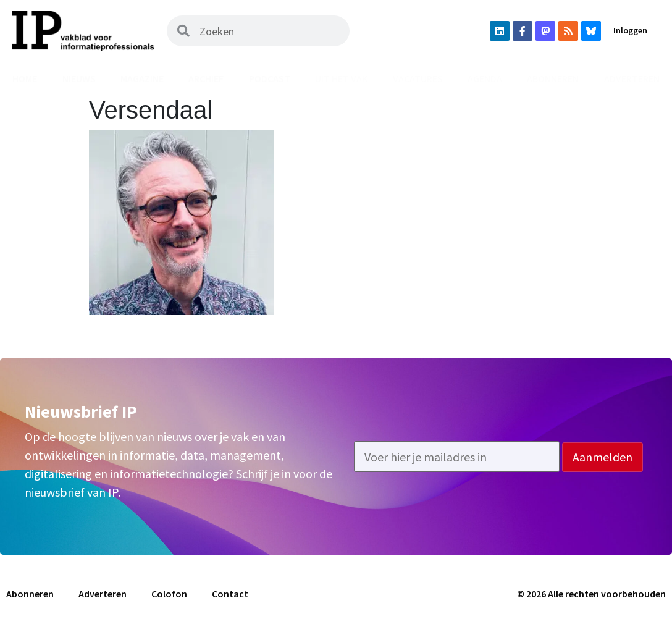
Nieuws (79, 78)
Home (25, 78)
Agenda (485, 78)
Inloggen (630, 30)
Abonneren (553, 78)
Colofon (169, 594)
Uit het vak (341, 78)
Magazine (142, 78)
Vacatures (418, 78)
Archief (206, 78)
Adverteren (103, 594)
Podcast (270, 78)
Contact (230, 594)
